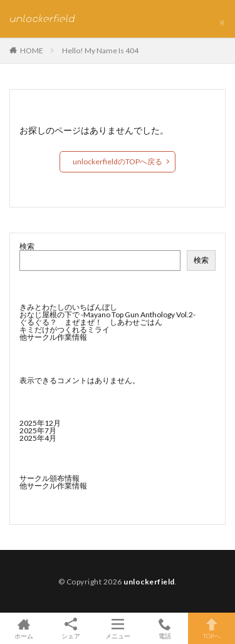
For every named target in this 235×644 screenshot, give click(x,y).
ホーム (23, 628)
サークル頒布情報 (50, 478)
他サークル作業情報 (53, 337)
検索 (27, 246)
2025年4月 (38, 438)
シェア (70, 629)
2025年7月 (38, 430)
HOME (32, 50)
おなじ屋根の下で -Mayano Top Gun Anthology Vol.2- (107, 314)
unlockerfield (149, 582)
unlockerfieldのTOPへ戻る (118, 161)
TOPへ (211, 628)
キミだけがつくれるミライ (65, 330)
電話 (164, 628)
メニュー (118, 628)
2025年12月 (40, 423)
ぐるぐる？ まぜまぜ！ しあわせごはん (91, 322)
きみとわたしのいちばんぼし (68, 307)
